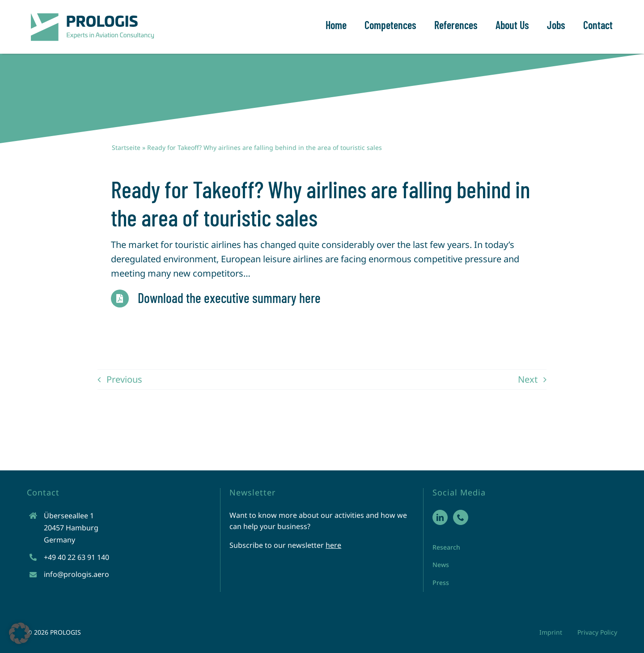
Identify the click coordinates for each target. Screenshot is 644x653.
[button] (20, 633)
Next (528, 379)
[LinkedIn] (440, 517)
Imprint (551, 632)
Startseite (126, 147)
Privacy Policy (597, 632)
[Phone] (461, 517)
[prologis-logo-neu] (92, 13)
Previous (124, 379)
